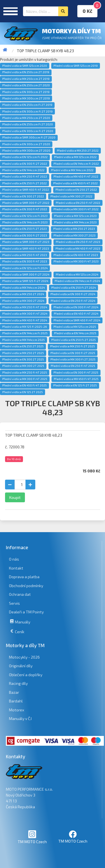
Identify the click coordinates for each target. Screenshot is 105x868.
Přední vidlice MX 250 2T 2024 (23, 294)
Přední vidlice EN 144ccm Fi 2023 (25, 222)
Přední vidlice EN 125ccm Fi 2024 (25, 268)
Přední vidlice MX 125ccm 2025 (75, 327)
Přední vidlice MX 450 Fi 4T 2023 (78, 248)
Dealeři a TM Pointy (26, 612)
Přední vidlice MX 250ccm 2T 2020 (26, 118)
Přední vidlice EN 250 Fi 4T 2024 (73, 301)
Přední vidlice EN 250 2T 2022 (76, 190)
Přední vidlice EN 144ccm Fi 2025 (25, 333)
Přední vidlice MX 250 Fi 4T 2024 (25, 307)
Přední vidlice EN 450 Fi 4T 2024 (76, 314)
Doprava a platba (24, 577)
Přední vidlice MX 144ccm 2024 (24, 288)
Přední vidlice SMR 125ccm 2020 (25, 66)
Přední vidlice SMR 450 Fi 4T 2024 (77, 320)
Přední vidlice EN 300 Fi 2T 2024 (73, 294)
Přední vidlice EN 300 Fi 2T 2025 (73, 353)
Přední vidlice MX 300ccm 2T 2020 (26, 150)
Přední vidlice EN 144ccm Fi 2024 (77, 281)
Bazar (14, 692)
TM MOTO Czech (32, 837)
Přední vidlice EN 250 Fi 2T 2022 (25, 183)
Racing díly (18, 683)
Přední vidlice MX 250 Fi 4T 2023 (25, 255)
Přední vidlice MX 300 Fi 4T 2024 (25, 314)
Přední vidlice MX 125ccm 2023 (75, 216)
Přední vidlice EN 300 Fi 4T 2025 (76, 372)
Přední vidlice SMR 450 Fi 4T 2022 (26, 190)
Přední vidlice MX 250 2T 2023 (74, 229)
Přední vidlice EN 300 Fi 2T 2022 (25, 164)
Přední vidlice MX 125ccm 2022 (75, 157)
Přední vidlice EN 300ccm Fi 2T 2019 (27, 111)
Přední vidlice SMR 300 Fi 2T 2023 (26, 242)
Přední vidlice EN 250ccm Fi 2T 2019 (27, 105)
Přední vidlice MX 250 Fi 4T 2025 (25, 372)
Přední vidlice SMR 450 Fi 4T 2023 (26, 248)
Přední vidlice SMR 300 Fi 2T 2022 (26, 203)
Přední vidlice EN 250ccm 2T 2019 (26, 72)
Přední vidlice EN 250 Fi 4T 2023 (78, 242)
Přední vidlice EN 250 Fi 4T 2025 (73, 366)
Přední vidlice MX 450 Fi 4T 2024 (25, 320)
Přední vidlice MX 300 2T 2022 (71, 196)
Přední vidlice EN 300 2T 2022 (23, 196)
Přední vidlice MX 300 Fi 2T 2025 (73, 359)
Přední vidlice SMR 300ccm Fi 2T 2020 (29, 137)
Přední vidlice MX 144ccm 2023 (75, 222)
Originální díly (21, 666)
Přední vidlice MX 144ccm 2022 (72, 170)
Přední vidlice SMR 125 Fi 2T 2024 (25, 281)
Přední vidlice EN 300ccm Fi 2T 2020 (28, 131)
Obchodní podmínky (26, 586)
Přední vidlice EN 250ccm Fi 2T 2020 (28, 124)
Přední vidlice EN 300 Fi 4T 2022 (25, 209)
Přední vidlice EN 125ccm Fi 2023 (25, 216)
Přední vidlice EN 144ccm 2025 (75, 333)
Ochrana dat (20, 594)
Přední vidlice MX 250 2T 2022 (78, 150)
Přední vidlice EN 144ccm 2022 (23, 170)
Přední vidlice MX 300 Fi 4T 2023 (76, 261)
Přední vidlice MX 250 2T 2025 (23, 353)
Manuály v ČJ (20, 718)
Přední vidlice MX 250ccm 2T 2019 (26, 79)
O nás (14, 559)
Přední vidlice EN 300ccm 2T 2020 (26, 144)
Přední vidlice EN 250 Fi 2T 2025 (73, 340)
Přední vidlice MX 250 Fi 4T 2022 (25, 176)
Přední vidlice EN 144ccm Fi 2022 (76, 164)
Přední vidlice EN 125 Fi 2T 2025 (75, 385)
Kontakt (16, 568)
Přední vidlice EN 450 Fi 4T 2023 (76, 255)
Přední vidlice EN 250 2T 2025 (23, 346)
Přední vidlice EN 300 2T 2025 (23, 359)
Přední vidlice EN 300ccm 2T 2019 (26, 92)
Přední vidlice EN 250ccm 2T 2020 (26, 85)
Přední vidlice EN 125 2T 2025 (23, 392)
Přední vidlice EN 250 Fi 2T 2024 (73, 288)
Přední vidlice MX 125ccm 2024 (77, 274)
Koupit (15, 497)
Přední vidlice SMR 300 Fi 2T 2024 (26, 274)
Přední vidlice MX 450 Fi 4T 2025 (76, 379)
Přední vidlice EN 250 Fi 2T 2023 (25, 229)
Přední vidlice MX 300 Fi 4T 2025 (25, 379)
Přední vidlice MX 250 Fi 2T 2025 (73, 346)
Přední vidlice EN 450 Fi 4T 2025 (25, 385)
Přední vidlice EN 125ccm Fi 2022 (25, 157)
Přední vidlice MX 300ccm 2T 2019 (26, 98)
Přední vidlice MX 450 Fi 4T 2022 (76, 176)
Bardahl (16, 701)
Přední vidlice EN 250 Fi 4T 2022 (78, 203)
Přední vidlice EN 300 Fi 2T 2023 (25, 235)
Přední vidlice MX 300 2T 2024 (23, 301)
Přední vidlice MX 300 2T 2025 (23, 366)
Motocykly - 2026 (24, 657)
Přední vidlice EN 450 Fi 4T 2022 (75, 183)
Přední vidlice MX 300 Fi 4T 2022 (76, 209)
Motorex (17, 710)
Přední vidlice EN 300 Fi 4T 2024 (76, 307)
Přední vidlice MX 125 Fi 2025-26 (25, 327)
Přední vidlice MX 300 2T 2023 (74, 235)
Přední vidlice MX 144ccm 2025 (24, 340)
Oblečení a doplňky (26, 675)
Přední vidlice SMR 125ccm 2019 (76, 66)
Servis (14, 603)
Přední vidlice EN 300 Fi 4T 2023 (25, 261)
